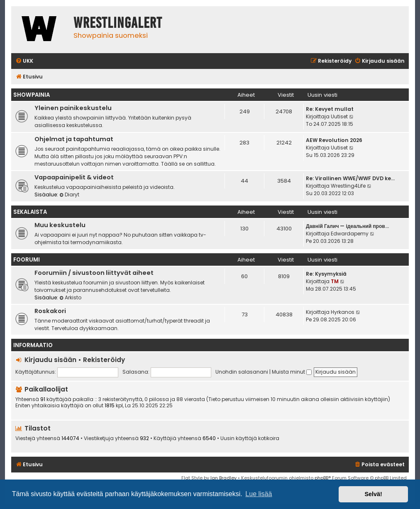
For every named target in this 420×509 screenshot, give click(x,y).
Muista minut (292, 372)
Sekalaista (30, 212)
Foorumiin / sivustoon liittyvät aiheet (94, 273)
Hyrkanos (343, 312)
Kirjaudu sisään (50, 360)
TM (335, 281)
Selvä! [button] (373, 494)
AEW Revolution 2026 (334, 140)
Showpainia (32, 95)
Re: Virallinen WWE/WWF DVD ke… (350, 178)
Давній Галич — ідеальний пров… (347, 226)
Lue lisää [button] (259, 494)
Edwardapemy (350, 234)
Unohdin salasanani (242, 372)
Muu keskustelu (60, 225)
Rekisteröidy (104, 360)
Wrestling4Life (348, 186)
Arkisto (70, 297)
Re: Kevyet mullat (330, 109)
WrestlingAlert (118, 23)
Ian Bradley (223, 478)
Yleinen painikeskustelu (73, 108)
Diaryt (69, 195)
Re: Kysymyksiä (326, 274)
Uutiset (339, 116)
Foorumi (27, 260)
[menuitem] (24, 61)
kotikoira (269, 438)
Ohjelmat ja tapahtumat (74, 139)
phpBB (321, 478)
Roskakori (50, 311)
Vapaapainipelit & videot (74, 177)
